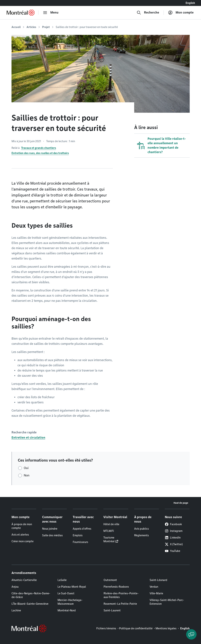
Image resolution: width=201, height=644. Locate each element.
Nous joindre (50, 529)
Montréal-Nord (67, 610)
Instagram (174, 531)
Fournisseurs (80, 542)
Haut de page (181, 503)
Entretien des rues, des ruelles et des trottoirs (40, 153)
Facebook (173, 524)
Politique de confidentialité (136, 628)
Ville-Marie (156, 593)
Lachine (16, 610)
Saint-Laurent (112, 610)
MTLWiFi (109, 531)
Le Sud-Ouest (66, 593)
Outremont (110, 580)
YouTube (173, 551)
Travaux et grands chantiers (39, 148)
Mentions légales (166, 628)
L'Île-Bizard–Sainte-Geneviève (30, 604)
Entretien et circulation (28, 438)
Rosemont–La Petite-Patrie (120, 604)
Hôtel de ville (111, 524)
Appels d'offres (82, 529)
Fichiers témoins (106, 628)
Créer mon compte (23, 541)
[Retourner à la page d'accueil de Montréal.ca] (21, 13)
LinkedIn (173, 538)
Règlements (142, 535)
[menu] (51, 13)
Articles (31, 27)
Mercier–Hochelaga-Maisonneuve (70, 602)
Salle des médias (52, 535)
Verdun (154, 587)
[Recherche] (148, 13)
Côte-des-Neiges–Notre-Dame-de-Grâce (31, 595)
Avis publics (142, 529)
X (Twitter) (174, 544)
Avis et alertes (20, 535)
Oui (26, 468)
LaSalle (62, 580)
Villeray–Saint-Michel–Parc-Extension (167, 602)
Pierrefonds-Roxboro (116, 587)
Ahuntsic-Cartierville (24, 580)
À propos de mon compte (22, 526)
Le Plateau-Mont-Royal (72, 587)
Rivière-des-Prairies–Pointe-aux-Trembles (121, 595)
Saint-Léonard (158, 580)
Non (27, 475)
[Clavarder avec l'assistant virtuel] (191, 634)
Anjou (15, 587)
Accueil (16, 27)
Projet (46, 27)
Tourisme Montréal (109, 539)
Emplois (78, 535)
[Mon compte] (181, 13)
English (190, 3)
